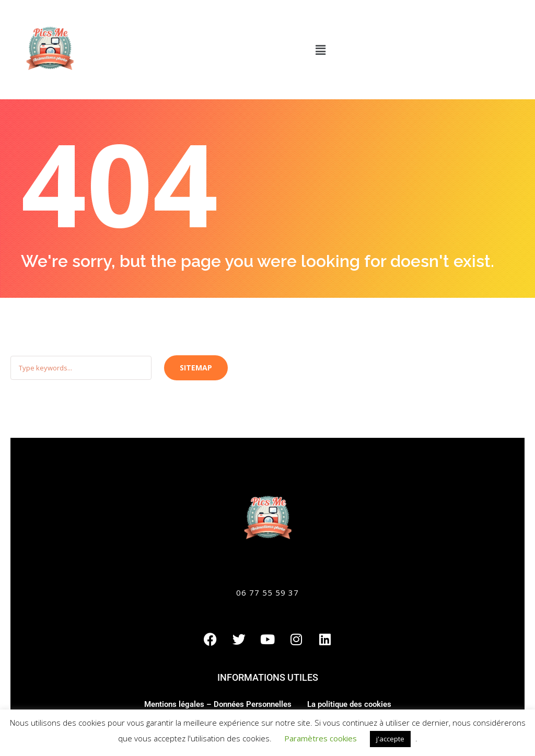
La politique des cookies (349, 704)
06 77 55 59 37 (267, 592)
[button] (320, 50)
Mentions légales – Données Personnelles (218, 704)
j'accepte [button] (390, 739)
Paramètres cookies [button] (321, 738)
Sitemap (196, 368)
